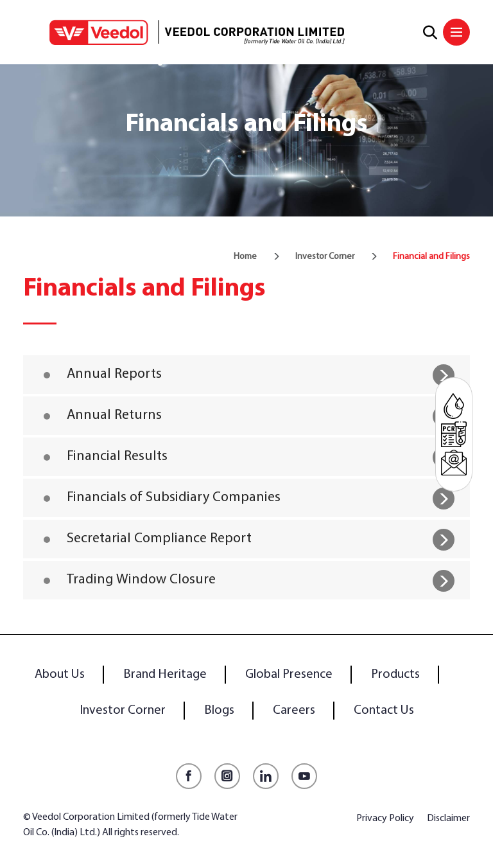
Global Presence (289, 675)
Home (245, 257)
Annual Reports (114, 374)
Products (395, 675)
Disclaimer (448, 819)
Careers (294, 711)
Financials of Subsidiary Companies (174, 498)
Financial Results (117, 456)
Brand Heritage (165, 675)
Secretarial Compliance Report (159, 539)
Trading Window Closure (141, 580)
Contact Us (384, 711)
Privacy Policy (385, 819)
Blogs (219, 711)
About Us (60, 675)
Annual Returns (114, 415)
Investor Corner (325, 257)
